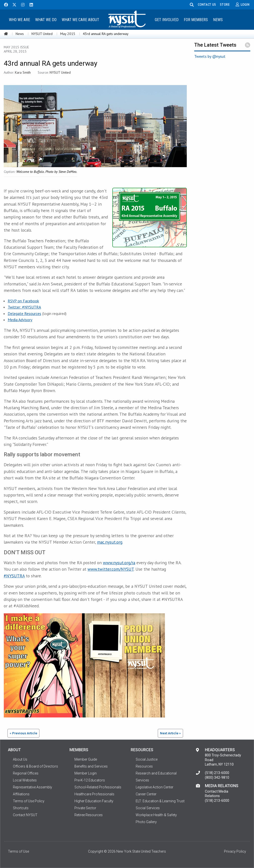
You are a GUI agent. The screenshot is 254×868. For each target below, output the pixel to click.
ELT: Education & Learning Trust (160, 801)
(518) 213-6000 (217, 773)
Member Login (86, 773)
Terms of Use (18, 851)
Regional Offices (26, 773)
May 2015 (68, 34)
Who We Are (19, 20)
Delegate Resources (24, 313)
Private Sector (85, 808)
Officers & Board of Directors (35, 766)
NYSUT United (42, 34)
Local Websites (25, 780)
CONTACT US (209, 4)
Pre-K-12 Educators (90, 780)
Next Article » (170, 733)
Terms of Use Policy (29, 801)
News (218, 20)
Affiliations (21, 794)
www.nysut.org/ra (119, 563)
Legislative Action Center (155, 787)
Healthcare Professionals (94, 794)
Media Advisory (20, 320)
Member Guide (86, 759)
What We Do (46, 20)
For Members (196, 20)
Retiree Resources (89, 815)
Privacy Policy (235, 851)
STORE (227, 4)
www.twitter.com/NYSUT (111, 569)
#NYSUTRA (14, 576)
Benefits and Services (91, 766)
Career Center (146, 794)
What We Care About (80, 20)
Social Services (148, 808)
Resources (144, 766)
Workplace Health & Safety (156, 815)
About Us (20, 759)
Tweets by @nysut (210, 56)
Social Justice (147, 759)
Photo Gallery (146, 822)
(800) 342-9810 (217, 777)
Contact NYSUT (25, 815)
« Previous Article (23, 733)
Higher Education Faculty (94, 801)
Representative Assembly (32, 787)
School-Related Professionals (98, 787)
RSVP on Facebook (23, 301)
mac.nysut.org (110, 542)
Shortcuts (21, 808)
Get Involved (167, 20)
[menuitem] (20, 19)
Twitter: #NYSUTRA (24, 307)
